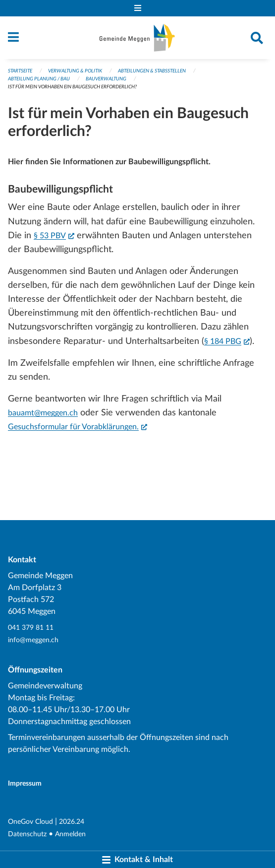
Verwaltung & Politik (75, 71)
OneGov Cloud (30, 822)
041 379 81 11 (31, 628)
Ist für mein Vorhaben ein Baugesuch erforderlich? (72, 87)
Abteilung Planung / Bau (39, 79)
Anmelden (70, 834)
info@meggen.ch (33, 640)
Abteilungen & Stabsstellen (152, 71)
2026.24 (72, 822)
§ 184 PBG (227, 340)
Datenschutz (27, 834)
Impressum (25, 783)
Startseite (20, 71)
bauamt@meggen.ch (43, 413)
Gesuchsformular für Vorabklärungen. (78, 426)
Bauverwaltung (106, 79)
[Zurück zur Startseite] (137, 38)
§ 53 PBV (54, 235)
